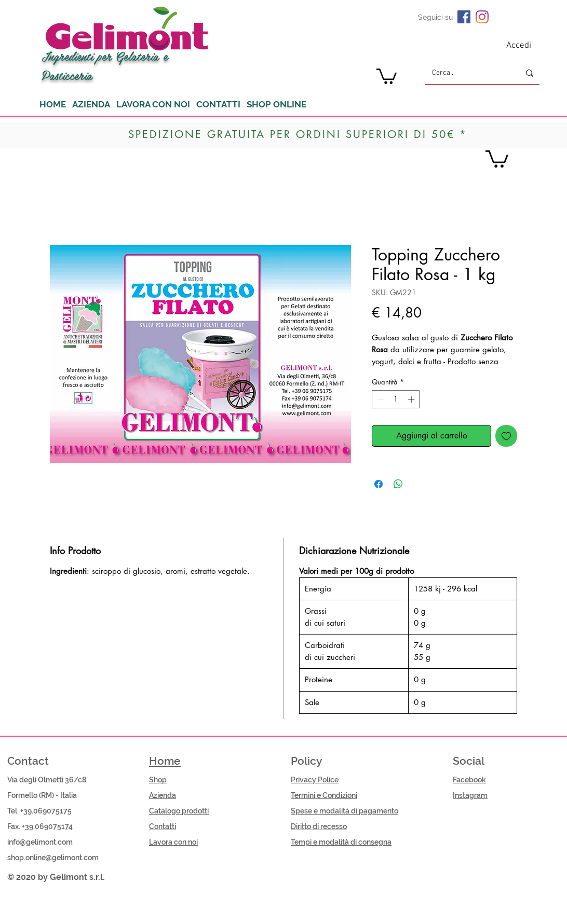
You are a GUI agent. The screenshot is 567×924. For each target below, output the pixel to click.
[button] (387, 75)
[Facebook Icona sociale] (464, 17)
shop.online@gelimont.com (53, 858)
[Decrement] (380, 399)
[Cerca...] (468, 73)
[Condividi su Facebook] (379, 484)
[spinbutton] (396, 399)
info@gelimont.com (40, 842)
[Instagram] (482, 17)
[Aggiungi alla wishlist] (506, 436)
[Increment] (412, 399)
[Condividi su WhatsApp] (398, 484)
